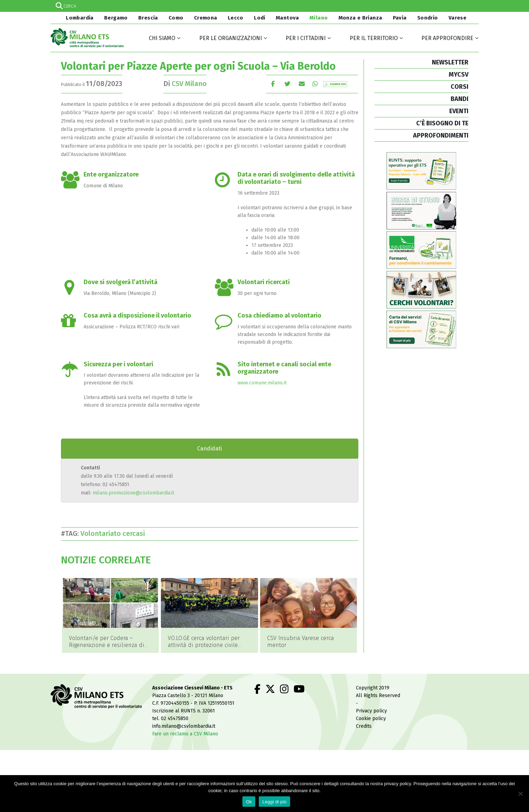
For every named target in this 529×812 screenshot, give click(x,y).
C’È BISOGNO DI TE (442, 123)
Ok (249, 802)
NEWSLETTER (450, 62)
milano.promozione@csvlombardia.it (133, 493)
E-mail (302, 84)
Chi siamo (162, 38)
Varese (457, 18)
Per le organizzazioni (231, 38)
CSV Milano (189, 84)
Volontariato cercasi (114, 533)
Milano (319, 18)
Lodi (260, 18)
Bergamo (116, 18)
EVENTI (459, 111)
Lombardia (79, 18)
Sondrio (428, 18)
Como (176, 18)
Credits (364, 716)
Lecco (236, 18)
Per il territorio (374, 38)
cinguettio (287, 84)
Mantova (287, 18)
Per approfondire (447, 38)
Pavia (400, 18)
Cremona (206, 18)
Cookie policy (371, 709)
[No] (520, 794)
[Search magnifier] (473, 6)
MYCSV (458, 75)
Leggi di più (274, 802)
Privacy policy (371, 701)
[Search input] (264, 6)
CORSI (460, 87)
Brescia (148, 18)
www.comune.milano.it (262, 383)
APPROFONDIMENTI (441, 135)
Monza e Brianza (360, 18)
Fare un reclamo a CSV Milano (185, 724)
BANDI (460, 99)
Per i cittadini (306, 38)
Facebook (273, 84)
